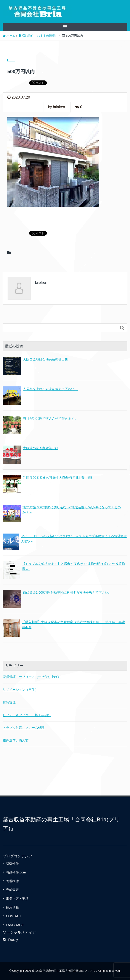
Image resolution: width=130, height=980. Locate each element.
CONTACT (14, 916)
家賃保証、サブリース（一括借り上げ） (32, 677)
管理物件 (12, 881)
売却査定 (12, 890)
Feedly (10, 940)
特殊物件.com (16, 872)
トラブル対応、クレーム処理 (24, 728)
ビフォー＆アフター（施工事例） (27, 715)
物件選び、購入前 (16, 740)
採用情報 (12, 907)
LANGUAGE (15, 925)
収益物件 (12, 863)
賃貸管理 (9, 702)
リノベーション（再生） (20, 690)
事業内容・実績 (17, 899)
